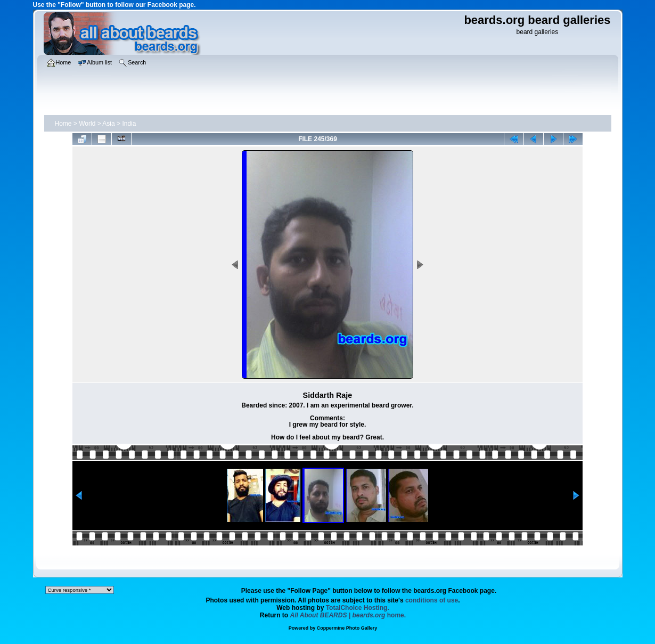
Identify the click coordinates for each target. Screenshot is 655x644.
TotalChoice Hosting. (358, 608)
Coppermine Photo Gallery (347, 628)
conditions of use (432, 600)
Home (63, 124)
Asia (108, 124)
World (87, 124)
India (129, 124)
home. (348, 615)
